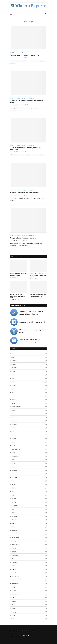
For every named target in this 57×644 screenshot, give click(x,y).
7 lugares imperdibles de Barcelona (23, 238)
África (29, 357)
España (18, 53)
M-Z (29, 509)
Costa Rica (29, 424)
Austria (29, 389)
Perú (29, 559)
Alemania (29, 361)
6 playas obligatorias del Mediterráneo (24, 193)
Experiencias (29, 456)
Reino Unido (29, 573)
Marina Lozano (15, 58)
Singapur (29, 587)
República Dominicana (29, 580)
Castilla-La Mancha (29, 407)
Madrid (29, 513)
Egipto (29, 442)
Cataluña (12, 53)
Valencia (29, 615)
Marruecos (29, 516)
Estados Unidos (29, 449)
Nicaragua (29, 530)
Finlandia (29, 460)
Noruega (29, 541)
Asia (29, 378)
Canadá (29, 403)
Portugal (29, 569)
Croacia (29, 428)
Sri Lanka (29, 591)
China (29, 417)
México (29, 523)
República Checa (29, 576)
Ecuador (29, 438)
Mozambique (29, 527)
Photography (29, 562)
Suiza (29, 598)
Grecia (29, 467)
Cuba (29, 431)
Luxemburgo (29, 506)
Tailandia (29, 601)
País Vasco (29, 552)
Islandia (29, 484)
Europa (24, 53)
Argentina (29, 371)
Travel (29, 605)
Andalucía (29, 368)
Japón (29, 495)
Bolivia (29, 393)
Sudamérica (29, 594)
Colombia (29, 421)
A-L (29, 354)
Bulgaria (29, 400)
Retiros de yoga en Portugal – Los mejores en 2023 (38, 295)
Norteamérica (29, 537)
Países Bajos (29, 555)
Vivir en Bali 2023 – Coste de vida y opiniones (18, 275)
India (29, 474)
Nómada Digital (29, 534)
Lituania (29, 502)
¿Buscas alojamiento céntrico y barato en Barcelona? (25, 148)
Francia (29, 463)
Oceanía (29, 548)
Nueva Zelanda (29, 545)
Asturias (29, 382)
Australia (29, 385)
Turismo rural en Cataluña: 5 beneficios (25, 55)
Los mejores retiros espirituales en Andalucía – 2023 (18, 296)
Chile (29, 414)
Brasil (29, 396)
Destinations (29, 435)
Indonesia (29, 477)
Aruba (29, 375)
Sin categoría (31, 98)
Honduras (29, 470)
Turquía (29, 608)
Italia (29, 492)
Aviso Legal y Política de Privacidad (19, 636)
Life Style (29, 499)
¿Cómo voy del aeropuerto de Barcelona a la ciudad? (27, 101)
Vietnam (29, 619)
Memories (29, 520)
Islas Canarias (29, 488)
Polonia (29, 566)
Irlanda (29, 481)
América (29, 364)
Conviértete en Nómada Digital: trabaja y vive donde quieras (38, 275)
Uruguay (29, 612)
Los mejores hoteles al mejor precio (32, 322)
